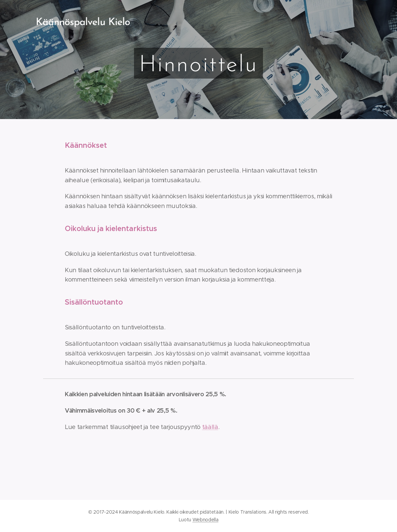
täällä (210, 427)
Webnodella (206, 520)
